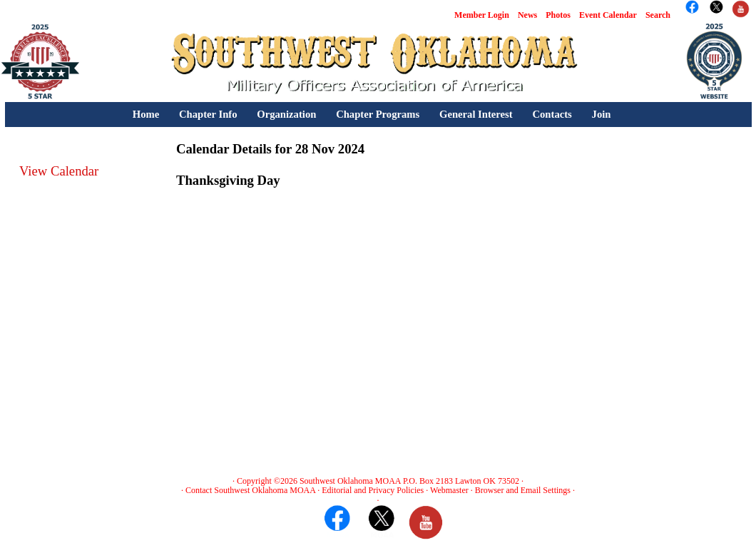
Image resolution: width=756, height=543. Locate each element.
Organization (286, 114)
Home (146, 114)
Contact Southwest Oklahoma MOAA (250, 490)
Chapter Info (208, 114)
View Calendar (59, 171)
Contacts (552, 114)
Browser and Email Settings (523, 490)
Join (602, 114)
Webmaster (449, 490)
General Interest (476, 114)
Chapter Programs (378, 114)
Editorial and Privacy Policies (373, 490)
